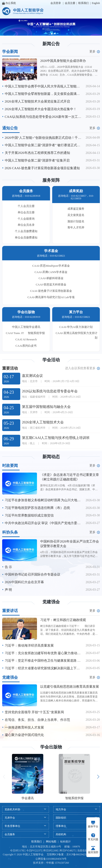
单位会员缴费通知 (26, 237)
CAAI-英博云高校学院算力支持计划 (77, 335)
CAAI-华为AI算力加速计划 (76, 327)
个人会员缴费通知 (26, 231)
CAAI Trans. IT (15, 333)
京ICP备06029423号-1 (79, 854)
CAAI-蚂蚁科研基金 (51, 278)
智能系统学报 (36, 333)
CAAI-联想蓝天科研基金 (51, 284)
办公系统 (9, 3)
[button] (48, 34)
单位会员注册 (26, 212)
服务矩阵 (51, 180)
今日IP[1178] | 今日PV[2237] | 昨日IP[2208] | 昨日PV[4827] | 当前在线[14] (51, 851)
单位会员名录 (26, 225)
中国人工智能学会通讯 (26, 327)
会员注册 (70, 3)
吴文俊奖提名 (76, 215)
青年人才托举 (76, 227)
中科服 (50, 863)
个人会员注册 (26, 206)
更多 (95, 52)
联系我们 (84, 3)
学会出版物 (51, 747)
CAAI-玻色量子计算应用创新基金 (51, 291)
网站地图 (51, 842)
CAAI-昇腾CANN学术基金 (51, 272)
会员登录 (56, 3)
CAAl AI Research (26, 339)
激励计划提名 (76, 221)
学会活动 (51, 360)
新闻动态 (51, 457)
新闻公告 (51, 44)
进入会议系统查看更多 (82, 368)
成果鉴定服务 (76, 209)
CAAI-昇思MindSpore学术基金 (51, 266)
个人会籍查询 (26, 219)
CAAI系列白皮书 (26, 346)
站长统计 (65, 842)
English (96, 3)
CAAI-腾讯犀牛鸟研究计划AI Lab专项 (51, 297)
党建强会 (51, 602)
